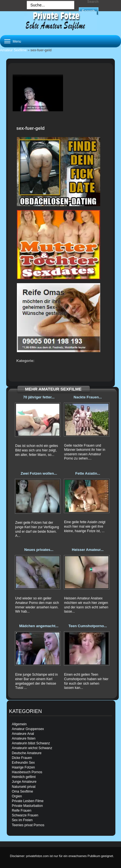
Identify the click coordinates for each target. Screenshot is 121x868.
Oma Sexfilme (22, 791)
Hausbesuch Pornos (27, 772)
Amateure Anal (23, 734)
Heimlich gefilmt (24, 777)
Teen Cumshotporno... (88, 626)
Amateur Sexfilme (13, 50)
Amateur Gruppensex (28, 729)
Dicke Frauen (22, 758)
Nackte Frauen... (88, 397)
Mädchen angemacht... (39, 626)
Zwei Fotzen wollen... (39, 473)
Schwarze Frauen (25, 815)
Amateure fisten (24, 738)
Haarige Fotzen (23, 767)
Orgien (17, 796)
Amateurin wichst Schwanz (32, 748)
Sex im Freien (22, 820)
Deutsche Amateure (27, 753)
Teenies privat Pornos (28, 825)
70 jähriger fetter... (39, 397)
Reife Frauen (22, 811)
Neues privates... (39, 550)
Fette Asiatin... (88, 473)
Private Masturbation (27, 806)
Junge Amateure (24, 782)
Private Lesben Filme (28, 801)
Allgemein (19, 724)
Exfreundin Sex (23, 763)
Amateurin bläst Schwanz (31, 743)
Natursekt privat (24, 787)
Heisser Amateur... (88, 550)
